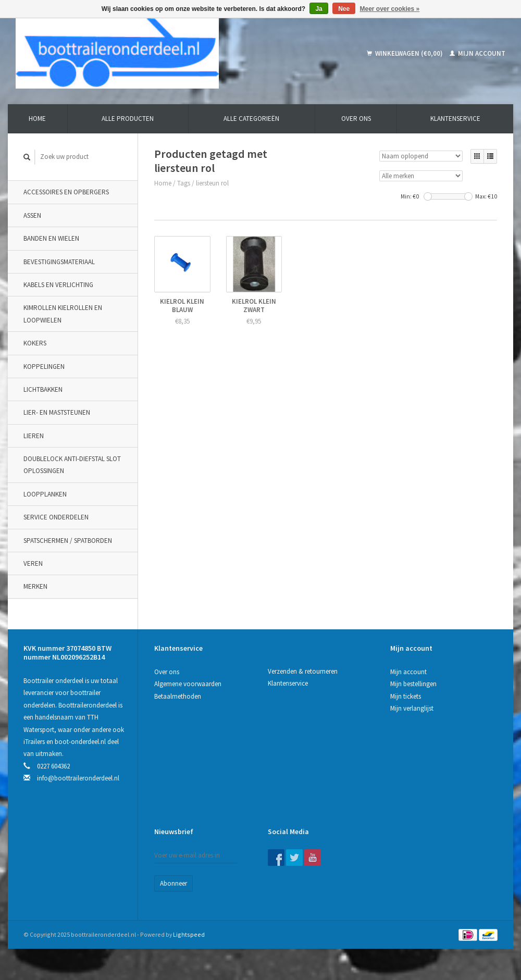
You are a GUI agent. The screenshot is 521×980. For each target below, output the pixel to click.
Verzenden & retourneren (303, 671)
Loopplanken (45, 494)
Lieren (34, 436)
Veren (33, 563)
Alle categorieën (251, 119)
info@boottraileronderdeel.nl (78, 778)
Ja (319, 9)
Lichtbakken (43, 389)
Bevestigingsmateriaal (59, 262)
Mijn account (477, 53)
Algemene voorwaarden (188, 684)
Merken (35, 586)
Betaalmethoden (178, 696)
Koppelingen (44, 367)
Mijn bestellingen (413, 684)
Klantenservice (455, 119)
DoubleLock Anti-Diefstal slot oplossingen (72, 465)
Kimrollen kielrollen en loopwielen (63, 314)
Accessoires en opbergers (66, 192)
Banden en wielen (51, 238)
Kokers (35, 343)
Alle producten (128, 119)
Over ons (356, 119)
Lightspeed (189, 934)
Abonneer (173, 883)
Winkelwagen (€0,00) (406, 53)
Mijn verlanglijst (412, 708)
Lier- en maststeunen (57, 412)
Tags (184, 183)
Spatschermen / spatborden (68, 541)
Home (37, 119)
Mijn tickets (406, 696)
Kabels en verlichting (58, 285)
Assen (32, 215)
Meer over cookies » (390, 9)
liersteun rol (212, 183)
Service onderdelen (56, 517)
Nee (344, 9)
